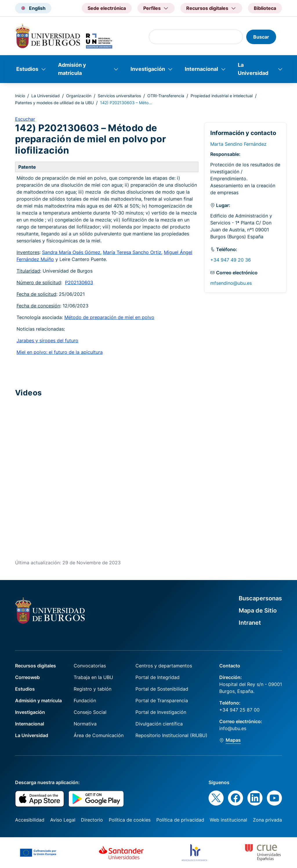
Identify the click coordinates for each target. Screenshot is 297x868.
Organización (79, 96)
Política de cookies (130, 820)
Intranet (250, 623)
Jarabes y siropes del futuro (47, 341)
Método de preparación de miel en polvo (109, 317)
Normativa (85, 724)
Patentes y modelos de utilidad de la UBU (54, 103)
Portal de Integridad (157, 677)
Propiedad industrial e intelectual (222, 96)
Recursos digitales (36, 666)
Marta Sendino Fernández (238, 144)
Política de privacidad (180, 820)
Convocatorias (90, 666)
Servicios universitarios (119, 96)
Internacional (201, 69)
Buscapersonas (260, 598)
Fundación (85, 700)
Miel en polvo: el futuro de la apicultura (60, 352)
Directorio (92, 820)
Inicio (20, 96)
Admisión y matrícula (72, 69)
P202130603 (79, 282)
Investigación (148, 69)
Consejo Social (90, 712)
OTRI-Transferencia (166, 96)
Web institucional (228, 820)
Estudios (27, 69)
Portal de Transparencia (162, 700)
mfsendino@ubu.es (231, 283)
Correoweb (27, 677)
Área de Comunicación (99, 735)
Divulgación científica (159, 724)
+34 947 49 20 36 (231, 260)
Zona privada (267, 820)
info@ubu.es (233, 728)
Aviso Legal (63, 820)
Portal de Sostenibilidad (162, 689)
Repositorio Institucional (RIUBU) (171, 735)
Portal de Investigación (161, 712)
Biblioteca (265, 8)
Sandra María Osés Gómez (71, 252)
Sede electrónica (107, 8)
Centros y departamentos (164, 666)
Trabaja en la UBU (93, 677)
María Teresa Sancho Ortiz (132, 252)
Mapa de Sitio (258, 611)
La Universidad (253, 69)
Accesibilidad (30, 820)
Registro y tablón (93, 689)
